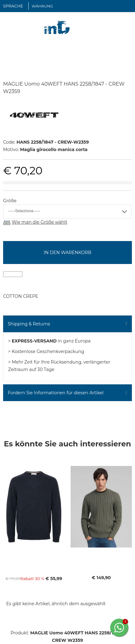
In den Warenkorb (67, 253)
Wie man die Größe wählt (40, 222)
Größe (10, 201)
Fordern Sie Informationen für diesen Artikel (56, 393)
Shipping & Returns (29, 324)
